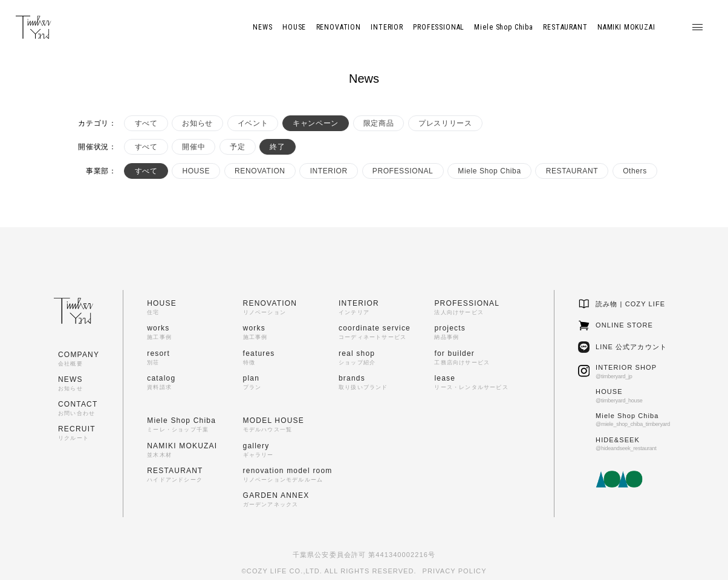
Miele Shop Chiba (489, 171)
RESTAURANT (572, 171)
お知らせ (197, 123)
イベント (253, 123)
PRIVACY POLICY (455, 571)
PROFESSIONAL (403, 171)
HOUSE (196, 171)
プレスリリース (445, 123)
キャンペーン (316, 123)
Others (635, 171)
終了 (277, 147)
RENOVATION (260, 171)
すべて (146, 123)
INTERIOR (329, 171)
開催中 (193, 147)
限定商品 (379, 123)
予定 (237, 147)
